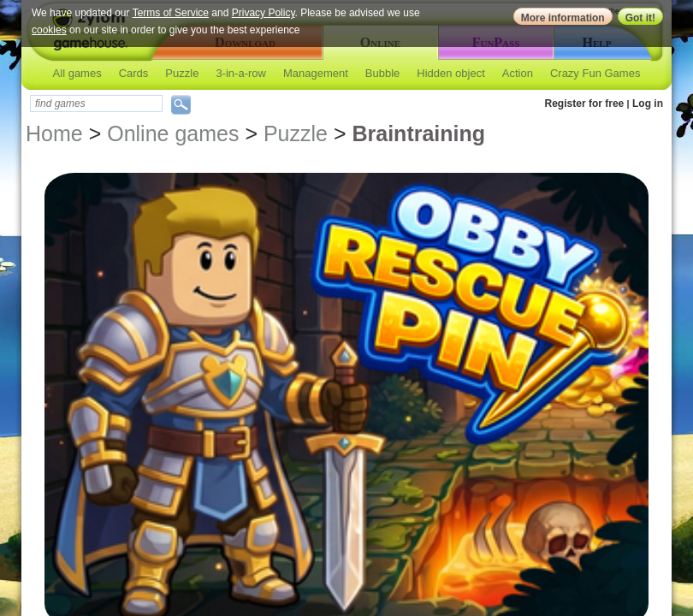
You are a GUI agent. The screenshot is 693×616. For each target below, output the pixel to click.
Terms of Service (171, 13)
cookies (49, 30)
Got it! (640, 18)
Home (54, 133)
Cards (134, 73)
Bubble (382, 73)
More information (563, 18)
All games (77, 73)
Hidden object (451, 73)
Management (316, 73)
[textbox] (96, 104)
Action (518, 73)
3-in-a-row (241, 73)
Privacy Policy (264, 13)
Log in (648, 104)
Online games (173, 133)
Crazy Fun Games (595, 73)
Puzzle (182, 73)
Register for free (585, 104)
